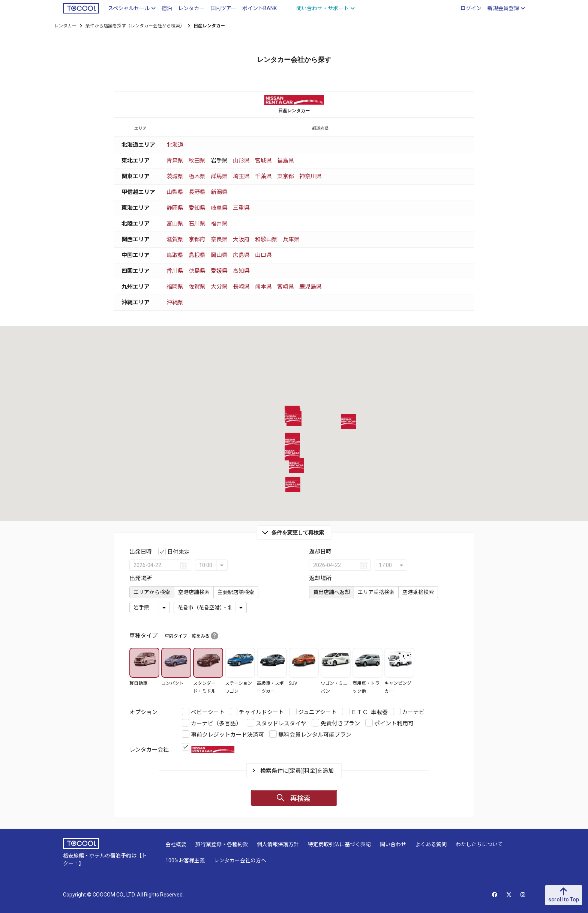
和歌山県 (266, 239)
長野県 (197, 192)
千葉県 (263, 176)
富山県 (175, 224)
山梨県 (175, 192)
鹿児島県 (310, 287)
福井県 (219, 224)
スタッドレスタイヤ (281, 723)
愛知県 (197, 208)
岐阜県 (219, 208)
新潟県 (219, 192)
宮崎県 (286, 287)
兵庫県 (291, 239)
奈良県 (219, 239)
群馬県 (219, 176)
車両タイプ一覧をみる (191, 636)
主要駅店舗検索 (236, 592)
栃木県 (197, 176)
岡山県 (219, 255)
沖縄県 (175, 302)
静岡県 (175, 208)
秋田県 (197, 161)
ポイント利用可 (394, 723)
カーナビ (413, 712)
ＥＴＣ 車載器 (369, 712)
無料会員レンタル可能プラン (315, 735)
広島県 (241, 255)
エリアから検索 (152, 592)
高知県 (241, 271)
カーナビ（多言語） (216, 723)
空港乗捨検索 (418, 592)
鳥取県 (175, 255)
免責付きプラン (340, 723)
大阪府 (241, 239)
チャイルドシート (261, 712)
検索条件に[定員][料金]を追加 (297, 771)
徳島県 (197, 271)
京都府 (197, 239)
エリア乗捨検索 (376, 592)
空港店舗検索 (194, 592)
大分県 (219, 287)
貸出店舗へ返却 (331, 592)
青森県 (175, 161)
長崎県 (241, 287)
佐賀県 (197, 287)
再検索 (300, 798)
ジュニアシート (317, 712)
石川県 (197, 224)
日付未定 (178, 552)
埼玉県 (241, 176)
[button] (292, 442)
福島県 (286, 161)
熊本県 (263, 287)
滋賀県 (175, 239)
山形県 (241, 161)
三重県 (241, 208)
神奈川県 (310, 176)
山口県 (263, 255)
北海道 (175, 145)
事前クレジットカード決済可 (227, 735)
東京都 (286, 176)
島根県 (197, 255)
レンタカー (65, 26)
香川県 (175, 271)
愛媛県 (219, 271)
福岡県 (175, 287)
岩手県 (219, 161)
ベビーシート (208, 712)
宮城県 (263, 161)
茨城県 (175, 176)
